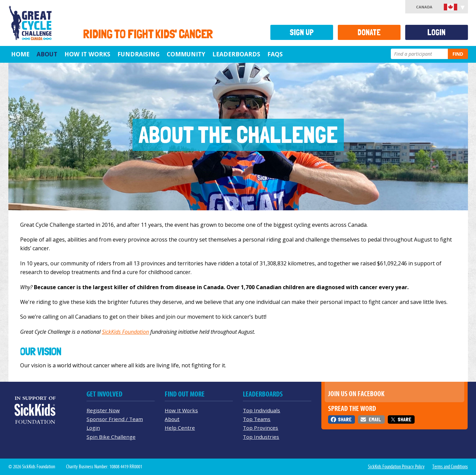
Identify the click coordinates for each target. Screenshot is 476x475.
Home (20, 54)
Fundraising (139, 54)
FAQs (275, 54)
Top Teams (257, 419)
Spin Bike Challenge (111, 437)
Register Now (103, 410)
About (47, 54)
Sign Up (302, 32)
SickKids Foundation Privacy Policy (396, 467)
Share (345, 419)
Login (436, 32)
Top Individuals (261, 410)
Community (186, 54)
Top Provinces (260, 428)
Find (458, 54)
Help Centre (180, 428)
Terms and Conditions (450, 467)
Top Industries (261, 437)
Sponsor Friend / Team (115, 419)
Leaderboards (236, 54)
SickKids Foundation (125, 332)
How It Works (87, 54)
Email (375, 419)
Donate (369, 32)
